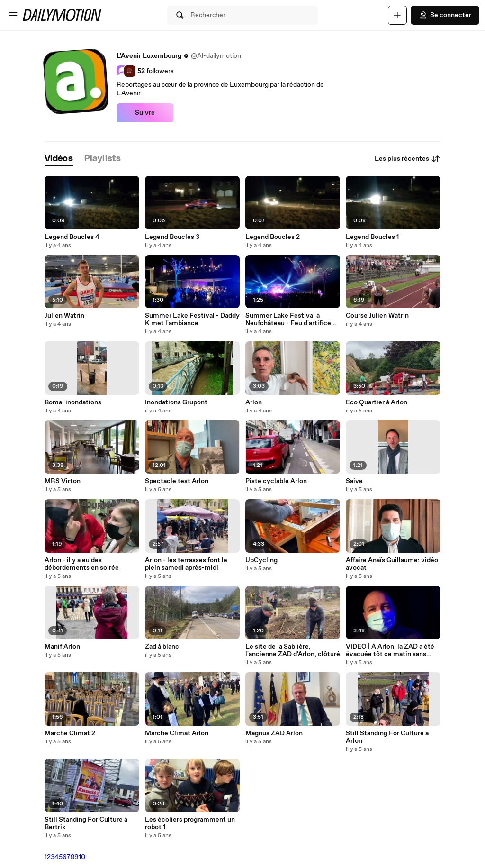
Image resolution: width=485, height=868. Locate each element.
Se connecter (445, 15)
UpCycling (261, 560)
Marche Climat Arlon (177, 733)
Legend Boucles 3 (172, 237)
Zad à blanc (162, 647)
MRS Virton (63, 481)
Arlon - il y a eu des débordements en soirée (82, 564)
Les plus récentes (408, 159)
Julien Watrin (64, 316)
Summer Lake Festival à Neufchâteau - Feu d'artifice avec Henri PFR (288, 320)
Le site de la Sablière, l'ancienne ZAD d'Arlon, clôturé (293, 650)
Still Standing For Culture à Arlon (387, 737)
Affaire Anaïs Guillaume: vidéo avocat (392, 564)
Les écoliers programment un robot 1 (190, 823)
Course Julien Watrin (377, 316)
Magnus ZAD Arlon (274, 733)
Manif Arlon (62, 647)
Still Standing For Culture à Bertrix (86, 823)
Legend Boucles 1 (372, 237)
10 (82, 857)
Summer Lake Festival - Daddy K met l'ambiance (192, 320)
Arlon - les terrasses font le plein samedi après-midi (186, 564)
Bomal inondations (73, 402)
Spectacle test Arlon (177, 481)
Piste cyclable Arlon (276, 481)
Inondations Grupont (176, 402)
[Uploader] (397, 15)
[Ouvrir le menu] (13, 15)
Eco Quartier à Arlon (377, 402)
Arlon (254, 402)
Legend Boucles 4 (72, 237)
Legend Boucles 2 (273, 237)
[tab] (59, 159)
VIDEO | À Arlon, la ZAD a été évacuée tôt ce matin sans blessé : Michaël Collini (390, 650)
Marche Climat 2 (70, 733)
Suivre (145, 113)
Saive (354, 481)
